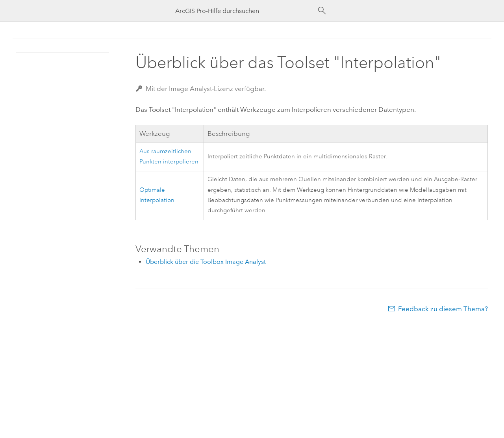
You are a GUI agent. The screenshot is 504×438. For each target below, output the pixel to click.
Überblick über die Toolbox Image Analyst (206, 262)
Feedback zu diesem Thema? (443, 309)
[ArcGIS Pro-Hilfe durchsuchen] (244, 11)
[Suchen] (322, 11)
